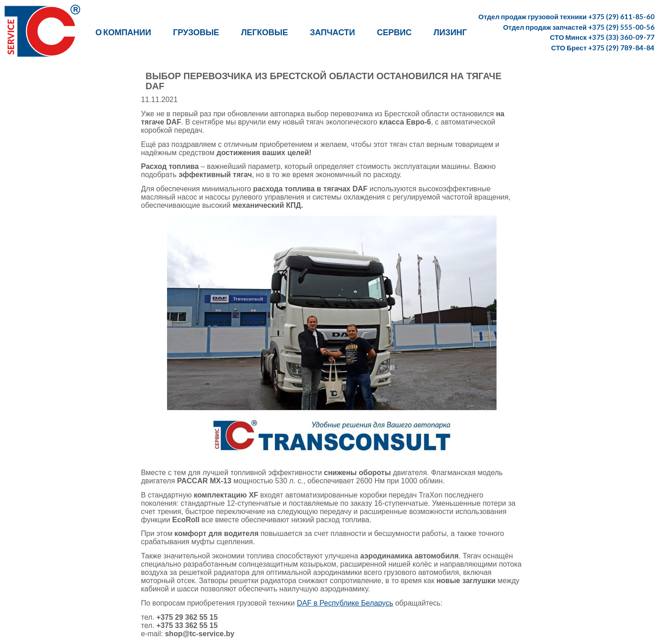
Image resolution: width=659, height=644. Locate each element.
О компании (123, 32)
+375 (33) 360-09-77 (621, 37)
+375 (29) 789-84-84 (621, 48)
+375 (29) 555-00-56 (621, 27)
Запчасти (332, 32)
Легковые (265, 32)
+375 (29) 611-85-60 (621, 16)
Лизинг (450, 32)
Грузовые (196, 32)
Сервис (394, 32)
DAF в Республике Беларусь (345, 603)
